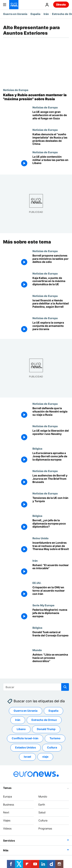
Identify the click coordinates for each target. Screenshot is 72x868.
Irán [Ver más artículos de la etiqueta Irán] (18, 720)
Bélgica (37, 448)
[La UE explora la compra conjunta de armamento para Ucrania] (51, 328)
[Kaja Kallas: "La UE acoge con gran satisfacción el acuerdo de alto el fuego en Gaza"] (51, 117)
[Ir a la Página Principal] (14, 5)
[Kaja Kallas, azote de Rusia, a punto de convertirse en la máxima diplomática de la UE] (51, 283)
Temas (7, 788)
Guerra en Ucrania (15, 14)
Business (9, 804)
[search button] (65, 687)
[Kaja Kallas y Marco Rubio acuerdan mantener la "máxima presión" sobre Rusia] (36, 97)
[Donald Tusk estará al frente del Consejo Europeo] (51, 637)
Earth (42, 804)
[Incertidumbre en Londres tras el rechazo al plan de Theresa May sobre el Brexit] (51, 548)
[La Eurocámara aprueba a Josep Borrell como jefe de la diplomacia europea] (51, 458)
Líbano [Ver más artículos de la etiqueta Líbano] (21, 729)
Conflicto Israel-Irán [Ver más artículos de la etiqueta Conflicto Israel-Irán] (25, 738)
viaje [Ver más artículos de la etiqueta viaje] (45, 757)
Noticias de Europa (16, 90)
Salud (42, 812)
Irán (46, 14)
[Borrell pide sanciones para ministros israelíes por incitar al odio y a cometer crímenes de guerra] (51, 261)
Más (6, 850)
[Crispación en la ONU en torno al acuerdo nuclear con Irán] (51, 592)
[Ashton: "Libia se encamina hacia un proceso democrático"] (51, 660)
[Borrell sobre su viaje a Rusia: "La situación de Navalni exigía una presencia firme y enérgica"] (51, 413)
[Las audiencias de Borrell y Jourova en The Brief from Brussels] (51, 481)
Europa (7, 796)
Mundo (37, 650)
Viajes (7, 820)
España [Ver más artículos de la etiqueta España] (53, 711)
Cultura (43, 820)
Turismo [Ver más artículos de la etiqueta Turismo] (55, 738)
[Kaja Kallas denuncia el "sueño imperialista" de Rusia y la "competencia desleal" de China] (51, 139)
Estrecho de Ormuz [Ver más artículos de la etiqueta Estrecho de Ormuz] (44, 720)
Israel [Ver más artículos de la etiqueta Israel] (27, 757)
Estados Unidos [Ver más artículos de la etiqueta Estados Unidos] (26, 747)
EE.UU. (37, 583)
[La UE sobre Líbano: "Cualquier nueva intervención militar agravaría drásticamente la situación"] (51, 162)
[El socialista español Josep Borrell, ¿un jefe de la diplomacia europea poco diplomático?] (51, 525)
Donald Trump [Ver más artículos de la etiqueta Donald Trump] (46, 729)
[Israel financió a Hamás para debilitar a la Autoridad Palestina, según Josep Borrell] (51, 305)
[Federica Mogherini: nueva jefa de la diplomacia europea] (51, 615)
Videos (7, 828)
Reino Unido (41, 538)
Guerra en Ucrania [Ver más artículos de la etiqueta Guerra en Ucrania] (26, 711)
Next (6, 812)
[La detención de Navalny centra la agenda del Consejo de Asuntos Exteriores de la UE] (51, 436)
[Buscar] (36, 687)
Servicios (9, 841)
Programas (45, 828)
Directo (61, 5)
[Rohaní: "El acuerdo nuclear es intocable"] (51, 570)
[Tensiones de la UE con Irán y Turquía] (51, 503)
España (35, 14)
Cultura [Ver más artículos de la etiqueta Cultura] (52, 747)
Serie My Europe (43, 605)
